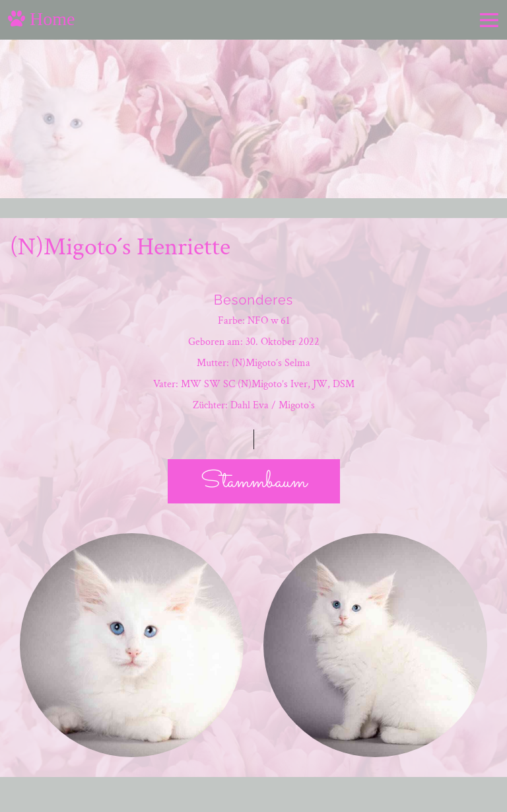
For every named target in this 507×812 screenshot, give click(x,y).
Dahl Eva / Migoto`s (273, 405)
